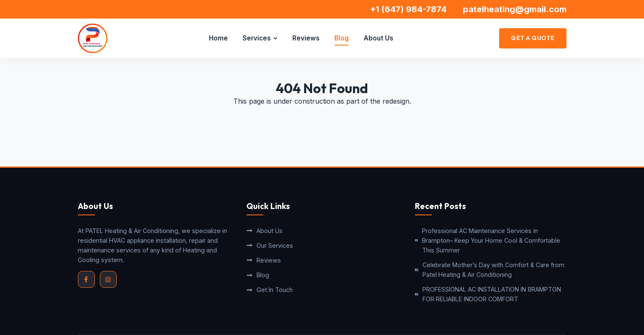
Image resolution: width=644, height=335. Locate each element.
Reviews (306, 38)
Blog (342, 38)
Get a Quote (533, 38)
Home (218, 38)
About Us (378, 38)
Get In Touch (270, 290)
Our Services (270, 245)
